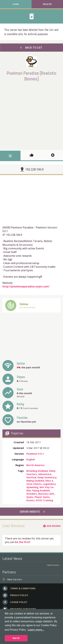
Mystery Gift (46, 494)
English (31, 459)
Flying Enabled (41, 490)
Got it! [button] (16, 638)
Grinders (32, 494)
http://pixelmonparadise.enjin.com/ (26, 286)
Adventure (45, 474)
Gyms (30, 497)
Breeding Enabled (37, 471)
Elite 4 (49, 481)
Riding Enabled (35, 481)
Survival (31, 477)
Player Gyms (42, 497)
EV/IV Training (45, 500)
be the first (22, 542)
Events (31, 500)
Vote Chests (34, 484)
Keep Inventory (47, 477)
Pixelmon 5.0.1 (35, 454)
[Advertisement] (32, 115)
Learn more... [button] (36, 630)
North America (35, 465)
